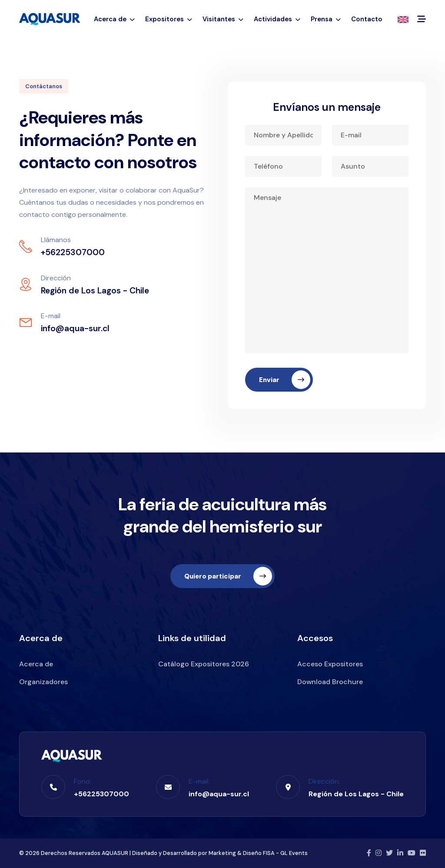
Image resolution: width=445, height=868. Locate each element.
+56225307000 (101, 794)
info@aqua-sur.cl (219, 794)
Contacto (367, 19)
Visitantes (223, 19)
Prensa (326, 19)
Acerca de (114, 19)
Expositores (169, 19)
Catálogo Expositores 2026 (204, 664)
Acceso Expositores (330, 664)
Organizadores (43, 682)
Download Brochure (330, 682)
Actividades (277, 19)
